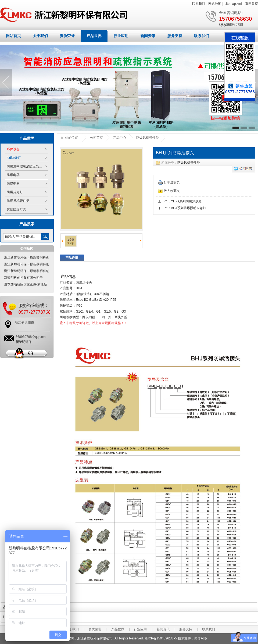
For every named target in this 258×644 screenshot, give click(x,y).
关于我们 (40, 36)
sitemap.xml (233, 4)
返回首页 (252, 4)
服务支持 (175, 36)
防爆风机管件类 (189, 163)
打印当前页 (169, 182)
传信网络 (200, 638)
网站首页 (13, 36)
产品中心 (120, 138)
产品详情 (72, 258)
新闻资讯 (148, 36)
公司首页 (96, 138)
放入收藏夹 (169, 191)
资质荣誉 (67, 36)
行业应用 (121, 36)
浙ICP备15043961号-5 (161, 638)
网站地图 (215, 4)
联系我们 (199, 4)
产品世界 (94, 36)
